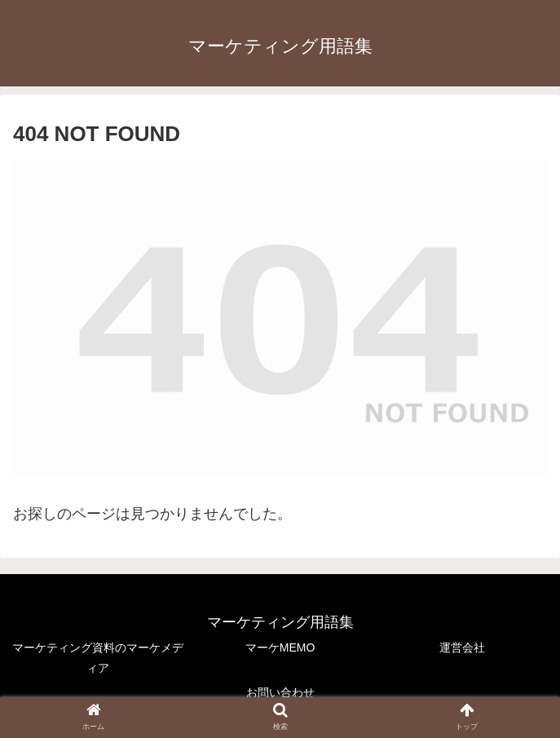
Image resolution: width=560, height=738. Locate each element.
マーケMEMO (280, 647)
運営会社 (462, 647)
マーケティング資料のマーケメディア (98, 658)
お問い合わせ (280, 692)
